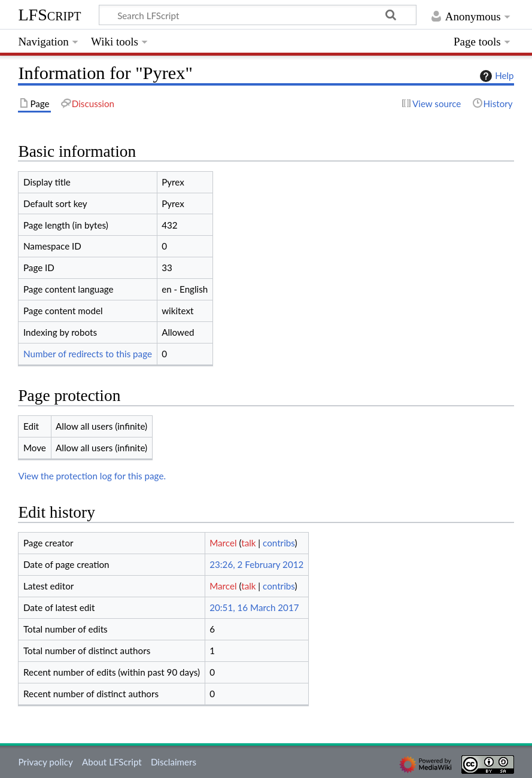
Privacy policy (45, 762)
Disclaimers (174, 762)
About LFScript (112, 762)
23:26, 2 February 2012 (256, 564)
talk (248, 543)
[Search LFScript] (258, 15)
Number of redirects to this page (88, 354)
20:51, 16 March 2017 (254, 607)
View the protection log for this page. (92, 476)
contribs (279, 543)
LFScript (49, 15)
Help (495, 76)
